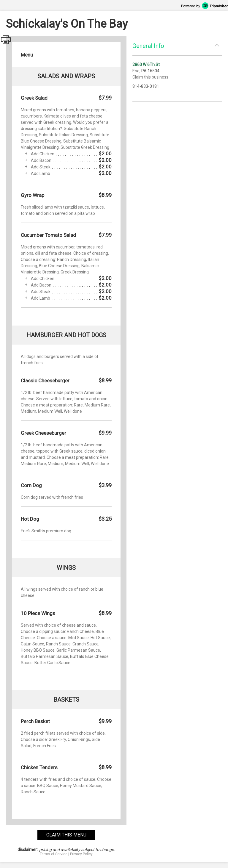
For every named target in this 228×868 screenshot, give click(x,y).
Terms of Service (54, 854)
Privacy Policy (81, 854)
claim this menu (66, 835)
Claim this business (150, 77)
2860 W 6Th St (146, 65)
